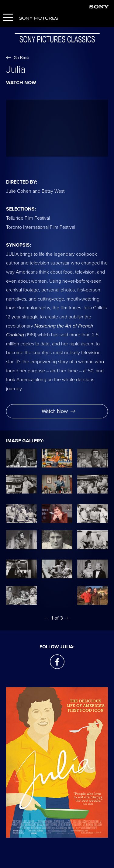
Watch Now (59, 411)
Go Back (17, 58)
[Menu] (8, 18)
